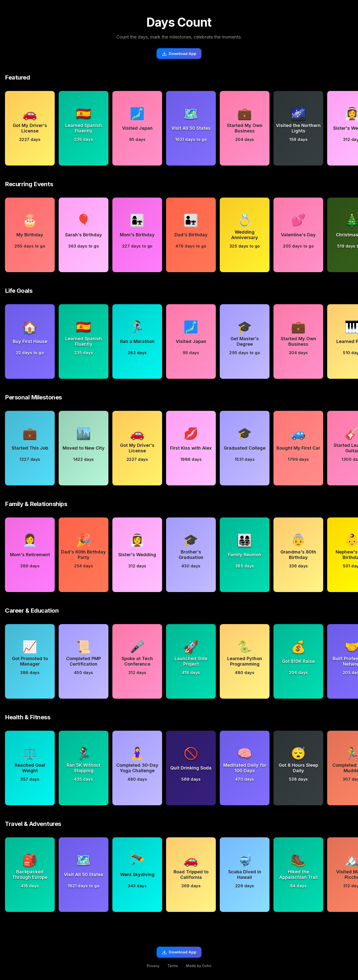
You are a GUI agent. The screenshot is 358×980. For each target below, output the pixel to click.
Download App (179, 54)
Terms (173, 968)
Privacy (153, 968)
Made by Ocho (199, 968)
